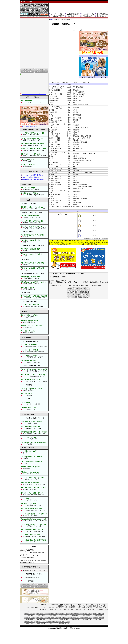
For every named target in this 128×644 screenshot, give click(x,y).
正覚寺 (51, 187)
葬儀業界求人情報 (88, 16)
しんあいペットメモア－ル (57, 168)
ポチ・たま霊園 (54, 136)
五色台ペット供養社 (55, 185)
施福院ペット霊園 (54, 195)
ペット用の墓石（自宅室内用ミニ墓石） (34, 434)
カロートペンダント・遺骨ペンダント (34, 484)
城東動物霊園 (53, 112)
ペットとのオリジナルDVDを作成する (34, 537)
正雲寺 (51, 104)
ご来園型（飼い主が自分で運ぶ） (33, 217)
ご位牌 (24, 463)
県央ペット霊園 (54, 203)
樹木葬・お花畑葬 (28, 390)
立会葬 (25, 251)
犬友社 (51, 160)
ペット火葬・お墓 (87, 619)
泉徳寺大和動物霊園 (55, 170)
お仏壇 (25, 453)
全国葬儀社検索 (30, 619)
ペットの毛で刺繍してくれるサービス (34, 510)
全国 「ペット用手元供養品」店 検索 (34, 156)
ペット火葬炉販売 (28, 581)
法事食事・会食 (64, 615)
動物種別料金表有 (28, 333)
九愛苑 (51, 197)
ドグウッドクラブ (54, 134)
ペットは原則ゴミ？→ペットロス (32, 102)
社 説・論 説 (102, 16)
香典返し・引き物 (64, 619)
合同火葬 (26, 242)
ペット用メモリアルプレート (31, 439)
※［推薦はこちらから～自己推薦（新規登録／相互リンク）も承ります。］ (71, 207)
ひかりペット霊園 (54, 140)
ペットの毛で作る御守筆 (30, 516)
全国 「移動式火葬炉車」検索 (32, 140)
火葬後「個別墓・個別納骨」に (32, 284)
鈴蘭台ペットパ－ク (55, 164)
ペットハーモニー (54, 102)
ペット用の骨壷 (28, 444)
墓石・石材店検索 (41, 619)
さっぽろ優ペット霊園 (56, 94)
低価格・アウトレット (64, 623)
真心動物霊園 (53, 130)
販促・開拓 (98, 619)
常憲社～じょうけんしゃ (56, 120)
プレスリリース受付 (89, 14)
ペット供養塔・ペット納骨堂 (32, 404)
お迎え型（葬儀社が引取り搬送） (33, 223)
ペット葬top (56, 20)
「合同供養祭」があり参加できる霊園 (34, 298)
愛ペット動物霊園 (54, 90)
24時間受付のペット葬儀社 (30, 190)
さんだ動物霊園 (54, 162)
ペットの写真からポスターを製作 (33, 526)
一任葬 (25, 256)
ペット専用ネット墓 (28, 409)
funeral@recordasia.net (27, 562)
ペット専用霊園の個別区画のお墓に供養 (34, 346)
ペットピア (52, 174)
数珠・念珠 (26, 469)
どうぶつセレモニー (55, 146)
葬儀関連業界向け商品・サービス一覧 (34, 570)
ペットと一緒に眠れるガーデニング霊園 (34, 381)
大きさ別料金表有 (28, 317)
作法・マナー (53, 623)
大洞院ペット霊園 (54, 144)
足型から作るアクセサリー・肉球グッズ (35, 521)
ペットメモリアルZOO (56, 98)
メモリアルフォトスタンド (31, 479)
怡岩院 (51, 156)
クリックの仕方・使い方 (61, 627)
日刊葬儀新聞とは (102, 14)
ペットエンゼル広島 (55, 179)
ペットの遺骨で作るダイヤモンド (33, 505)
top (50, 20)
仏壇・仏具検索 (53, 615)
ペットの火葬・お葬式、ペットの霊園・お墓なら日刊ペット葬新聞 (60, 609)
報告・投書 (71, 16)
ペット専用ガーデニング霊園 (31, 362)
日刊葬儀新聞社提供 (102, 609)
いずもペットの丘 (54, 172)
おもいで (52, 92)
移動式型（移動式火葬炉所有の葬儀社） (35, 228)
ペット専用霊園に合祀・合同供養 (32, 357)
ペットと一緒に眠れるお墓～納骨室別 (34, 376)
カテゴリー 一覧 (56, 14)
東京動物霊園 (53, 122)
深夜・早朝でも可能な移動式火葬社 (33, 195)
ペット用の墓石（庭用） (30, 423)
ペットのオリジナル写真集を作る (33, 531)
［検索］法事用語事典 (58, 16)
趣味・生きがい (75, 615)
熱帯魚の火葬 (27, 161)
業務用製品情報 (98, 615)
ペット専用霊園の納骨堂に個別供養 (33, 352)
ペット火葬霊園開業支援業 (30, 577)
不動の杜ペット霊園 (55, 148)
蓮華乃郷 (52, 205)
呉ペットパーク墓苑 (55, 177)
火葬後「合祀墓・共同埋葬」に (32, 279)
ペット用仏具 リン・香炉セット (33, 474)
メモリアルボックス (29, 542)
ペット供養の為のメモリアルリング (34, 495)
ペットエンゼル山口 (55, 183)
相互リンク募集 (69, 627)
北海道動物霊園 (54, 100)
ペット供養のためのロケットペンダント (35, 500)
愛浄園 (51, 158)
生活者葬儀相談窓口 (73, 14)
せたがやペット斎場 (55, 118)
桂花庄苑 (52, 110)
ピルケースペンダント (30, 489)
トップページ (30, 615)
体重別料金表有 (27, 327)
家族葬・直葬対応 (30, 623)
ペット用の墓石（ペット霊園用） (32, 428)
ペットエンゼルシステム (56, 201)
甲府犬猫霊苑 (53, 150)
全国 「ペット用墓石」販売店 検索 (33, 150)
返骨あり (26, 265)
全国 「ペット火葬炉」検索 (30, 135)
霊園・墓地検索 (41, 615)
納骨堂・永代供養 (41, 623)
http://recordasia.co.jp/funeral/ (29, 556)
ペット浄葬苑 (53, 96)
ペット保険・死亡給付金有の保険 (32, 307)
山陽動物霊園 (53, 181)
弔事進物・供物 (75, 619)
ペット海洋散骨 (27, 395)
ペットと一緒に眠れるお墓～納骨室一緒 (34, 371)
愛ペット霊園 (53, 142)
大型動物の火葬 (28, 166)
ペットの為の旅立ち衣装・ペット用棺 (34, 209)
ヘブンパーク (53, 128)
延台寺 (51, 132)
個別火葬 (26, 237)
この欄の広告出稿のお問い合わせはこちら (93, 77)
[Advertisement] (78, 7)
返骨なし (26, 270)
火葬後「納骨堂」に (29, 289)
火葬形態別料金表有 (28, 322)
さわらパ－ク (53, 199)
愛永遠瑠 (52, 189)
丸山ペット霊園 (54, 166)
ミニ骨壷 (25, 458)
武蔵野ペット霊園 (54, 138)
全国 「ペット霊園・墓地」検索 (32, 145)
